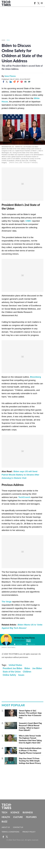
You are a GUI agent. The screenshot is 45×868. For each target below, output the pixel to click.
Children (27, 672)
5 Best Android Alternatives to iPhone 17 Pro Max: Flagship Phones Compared (30, 751)
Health (6, 817)
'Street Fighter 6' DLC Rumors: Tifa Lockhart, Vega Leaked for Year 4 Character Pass (30, 714)
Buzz (4, 822)
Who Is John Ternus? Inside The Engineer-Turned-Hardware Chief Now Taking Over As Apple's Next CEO (30, 739)
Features (31, 817)
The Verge (7, 602)
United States (15, 665)
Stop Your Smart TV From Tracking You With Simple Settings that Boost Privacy (30, 761)
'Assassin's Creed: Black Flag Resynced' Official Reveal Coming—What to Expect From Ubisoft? (30, 727)
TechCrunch (24, 497)
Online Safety (9, 675)
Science (15, 812)
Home (3, 40)
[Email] (25, 82)
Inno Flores (10, 76)
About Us (6, 827)
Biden (27, 668)
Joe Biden (37, 668)
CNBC (28, 221)
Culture (18, 817)
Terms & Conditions (10, 832)
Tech (8, 40)
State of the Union (12, 672)
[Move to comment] (29, 82)
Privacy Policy (29, 832)
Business (28, 812)
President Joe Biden (12, 668)
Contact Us (18, 827)
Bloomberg (35, 377)
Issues (21, 675)
